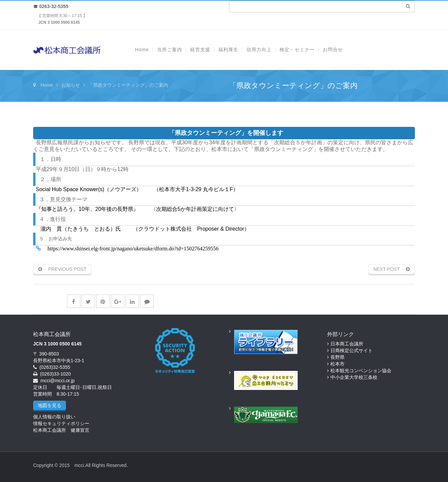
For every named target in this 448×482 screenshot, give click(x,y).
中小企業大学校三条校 (354, 377)
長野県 (338, 357)
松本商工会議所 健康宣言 (61, 430)
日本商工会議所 (347, 344)
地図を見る (50, 405)
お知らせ (71, 85)
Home (47, 85)
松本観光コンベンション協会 (361, 371)
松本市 (338, 364)
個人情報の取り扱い (54, 417)
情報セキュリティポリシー (61, 423)
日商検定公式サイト (352, 350)
